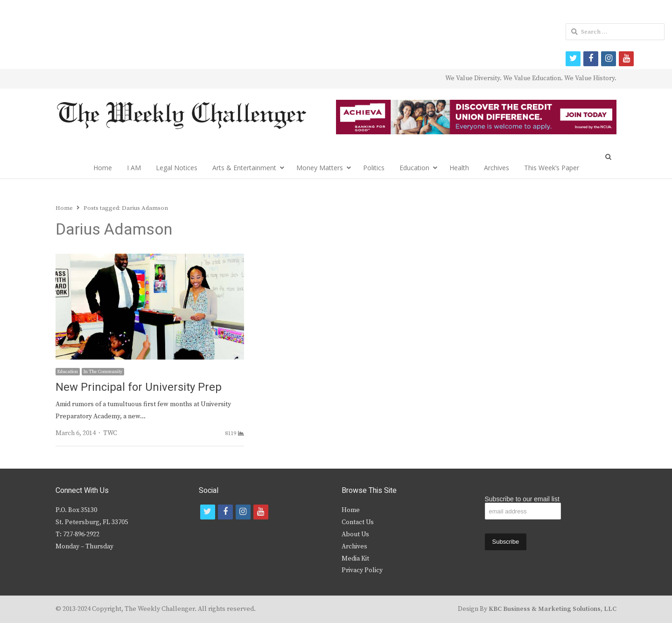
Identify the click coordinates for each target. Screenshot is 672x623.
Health (459, 168)
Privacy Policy (362, 570)
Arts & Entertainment (244, 168)
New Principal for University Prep (139, 387)
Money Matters (320, 168)
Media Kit (355, 559)
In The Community (103, 372)
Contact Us (358, 522)
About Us (355, 534)
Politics (374, 168)
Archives (497, 168)
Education (414, 168)
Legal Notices (177, 168)
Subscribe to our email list (522, 499)
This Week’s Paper (552, 168)
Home (103, 168)
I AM (134, 168)
